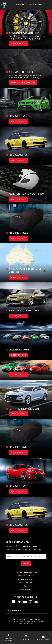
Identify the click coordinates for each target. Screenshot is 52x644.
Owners (39, 5)
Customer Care (26, 579)
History (20, 5)
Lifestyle (30, 5)
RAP (26, 586)
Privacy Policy (20, 620)
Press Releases (26, 576)
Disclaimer (35, 620)
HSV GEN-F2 (26, 589)
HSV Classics (26, 583)
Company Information (26, 572)
